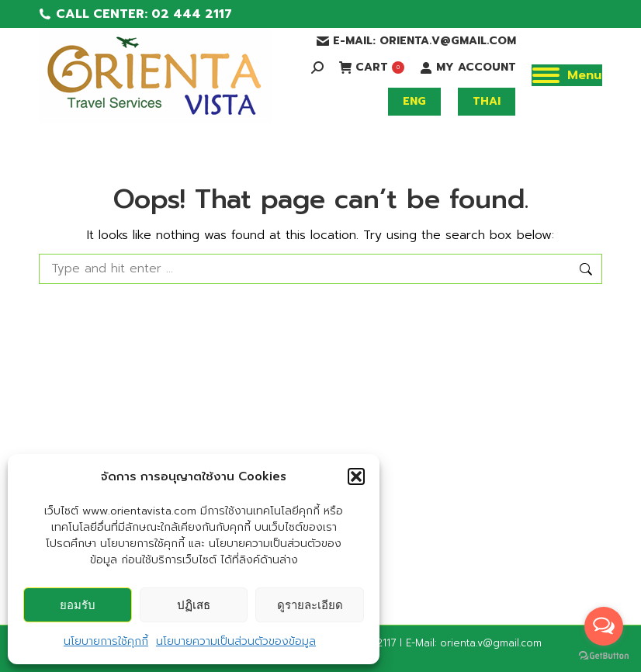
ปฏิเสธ (194, 605)
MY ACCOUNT (468, 68)
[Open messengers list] (604, 626)
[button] (356, 476)
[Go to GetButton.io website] (604, 656)
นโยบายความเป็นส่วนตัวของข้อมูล (236, 641)
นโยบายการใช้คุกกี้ (106, 641)
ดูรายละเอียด (310, 605)
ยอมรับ (78, 605)
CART (372, 68)
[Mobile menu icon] (567, 75)
